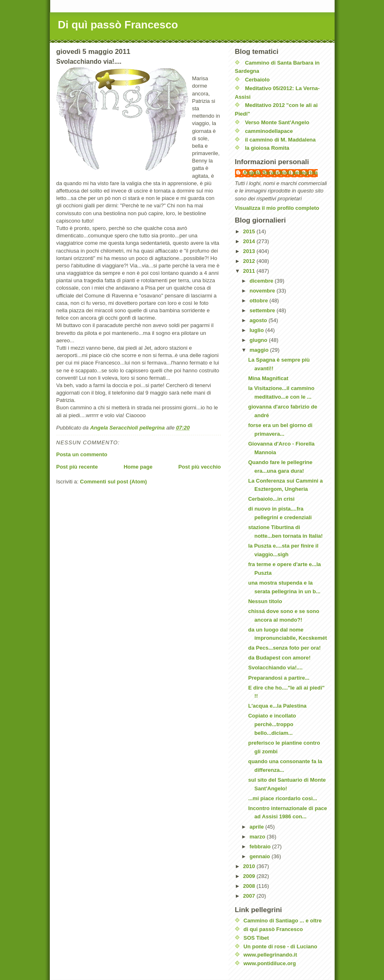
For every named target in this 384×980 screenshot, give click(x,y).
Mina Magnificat (268, 378)
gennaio (260, 856)
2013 (250, 251)
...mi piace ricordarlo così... (283, 798)
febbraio (261, 846)
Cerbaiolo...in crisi (271, 499)
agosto (259, 320)
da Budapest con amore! (279, 658)
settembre (263, 310)
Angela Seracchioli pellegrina (280, 173)
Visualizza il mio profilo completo (277, 208)
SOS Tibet (256, 938)
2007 (250, 896)
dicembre (262, 281)
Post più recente (77, 467)
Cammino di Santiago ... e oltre (283, 921)
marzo (258, 837)
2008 (250, 886)
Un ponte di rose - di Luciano (280, 946)
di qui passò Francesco (273, 929)
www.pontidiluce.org (270, 963)
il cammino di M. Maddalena (280, 140)
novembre (263, 291)
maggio (260, 350)
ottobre (259, 301)
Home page (138, 467)
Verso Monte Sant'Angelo (277, 122)
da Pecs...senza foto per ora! (284, 648)
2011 (250, 271)
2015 (250, 231)
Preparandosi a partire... (279, 678)
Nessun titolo (265, 601)
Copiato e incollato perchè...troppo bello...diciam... (272, 724)
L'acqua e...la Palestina (277, 706)
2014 (250, 241)
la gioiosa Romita (267, 148)
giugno (259, 340)
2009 (250, 876)
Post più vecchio (199, 467)
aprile (257, 827)
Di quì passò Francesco (118, 25)
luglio (257, 330)
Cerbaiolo (257, 80)
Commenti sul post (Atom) (113, 482)
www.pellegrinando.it (270, 955)
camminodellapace (269, 131)
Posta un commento (82, 454)
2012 (250, 261)
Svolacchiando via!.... (275, 668)
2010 (250, 866)
